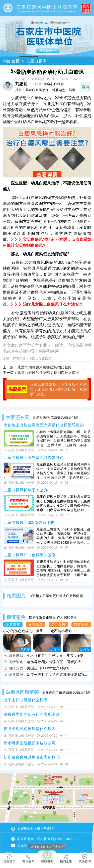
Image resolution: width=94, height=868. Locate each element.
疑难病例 (81, 624)
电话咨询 (28, 859)
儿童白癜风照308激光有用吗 (29, 522)
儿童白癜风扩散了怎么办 (26, 490)
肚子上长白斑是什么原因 (26, 700)
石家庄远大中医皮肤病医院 (32, 359)
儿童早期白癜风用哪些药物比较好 (45, 367)
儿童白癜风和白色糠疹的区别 (30, 555)
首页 (16, 61)
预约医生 (66, 859)
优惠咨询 (85, 859)
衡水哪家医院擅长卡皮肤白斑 (30, 743)
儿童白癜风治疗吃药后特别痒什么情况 (48, 373)
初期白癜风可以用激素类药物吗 (32, 757)
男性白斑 (58, 624)
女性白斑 (36, 624)
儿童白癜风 (36, 61)
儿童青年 (13, 624)
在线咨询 (47, 857)
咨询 (86, 87)
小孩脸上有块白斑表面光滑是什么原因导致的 (44, 425)
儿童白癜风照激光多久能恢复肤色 (34, 457)
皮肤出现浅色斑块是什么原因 (30, 729)
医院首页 (10, 859)
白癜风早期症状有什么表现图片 (32, 714)
